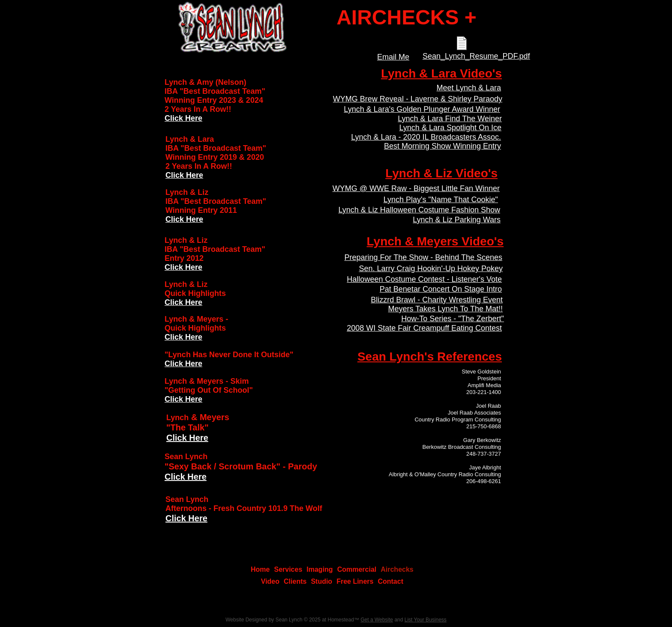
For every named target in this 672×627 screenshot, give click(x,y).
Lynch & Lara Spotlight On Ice (450, 128)
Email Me (393, 57)
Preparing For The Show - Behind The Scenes (423, 257)
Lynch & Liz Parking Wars (457, 220)
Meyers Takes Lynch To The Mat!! (445, 309)
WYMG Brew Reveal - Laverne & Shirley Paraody (418, 99)
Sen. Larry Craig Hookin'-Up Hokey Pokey (431, 269)
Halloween (366, 279)
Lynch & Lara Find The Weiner (450, 119)
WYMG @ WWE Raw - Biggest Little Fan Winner (416, 188)
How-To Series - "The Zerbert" (453, 319)
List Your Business (426, 620)
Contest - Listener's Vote (459, 279)
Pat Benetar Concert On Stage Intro (441, 289)
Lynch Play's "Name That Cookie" (441, 200)
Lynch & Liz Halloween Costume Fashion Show (419, 210)
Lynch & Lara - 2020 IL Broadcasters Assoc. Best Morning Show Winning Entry (426, 142)
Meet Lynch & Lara (469, 88)
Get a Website (377, 620)
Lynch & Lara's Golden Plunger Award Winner (422, 109)
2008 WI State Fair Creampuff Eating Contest (424, 328)
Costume (400, 279)
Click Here (187, 438)
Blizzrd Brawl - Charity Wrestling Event (437, 300)
